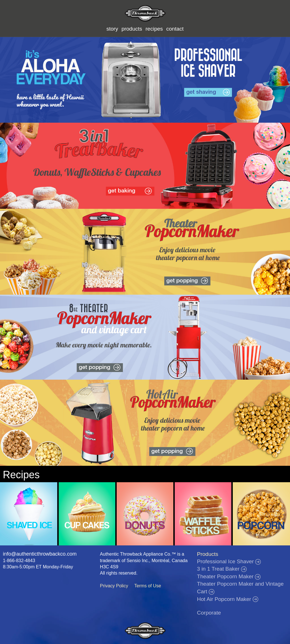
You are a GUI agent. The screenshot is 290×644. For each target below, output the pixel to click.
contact (175, 29)
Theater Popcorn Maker (229, 576)
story (112, 29)
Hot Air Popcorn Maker (228, 599)
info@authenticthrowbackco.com (40, 554)
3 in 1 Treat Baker (222, 569)
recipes (154, 29)
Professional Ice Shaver (229, 561)
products (132, 29)
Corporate (209, 613)
